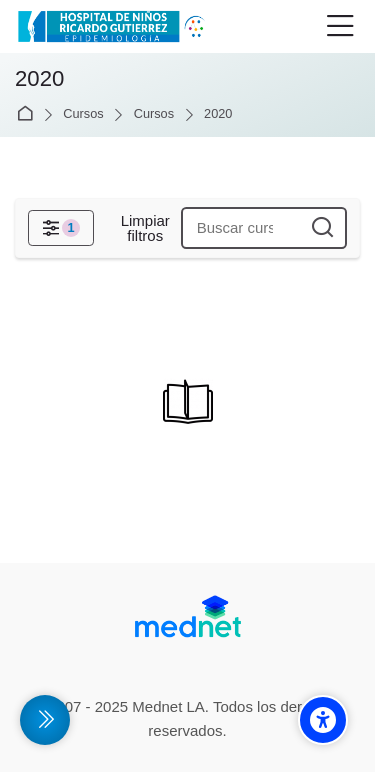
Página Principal (28, 114)
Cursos (83, 114)
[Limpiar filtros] (145, 228)
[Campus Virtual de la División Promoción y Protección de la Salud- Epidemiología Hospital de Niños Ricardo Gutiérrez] (114, 27)
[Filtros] (61, 228)
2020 (218, 114)
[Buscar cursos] (322, 228)
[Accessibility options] (323, 720)
